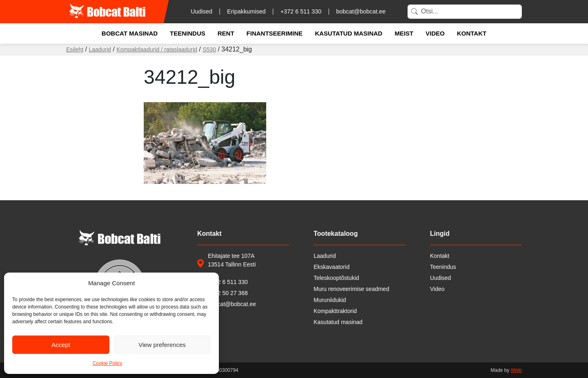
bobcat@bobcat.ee (361, 11)
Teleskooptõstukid (336, 278)
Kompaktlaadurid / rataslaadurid (157, 49)
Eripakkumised (246, 11)
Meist (404, 33)
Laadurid (100, 49)
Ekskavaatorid (332, 267)
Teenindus (188, 33)
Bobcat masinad (130, 33)
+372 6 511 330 (301, 11)
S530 (209, 49)
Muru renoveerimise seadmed (351, 289)
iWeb (516, 370)
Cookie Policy (108, 363)
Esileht (75, 49)
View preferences (162, 345)
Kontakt (472, 33)
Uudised (202, 11)
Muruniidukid (330, 300)
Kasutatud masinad (349, 33)
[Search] (465, 12)
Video (435, 33)
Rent (226, 33)
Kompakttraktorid (335, 311)
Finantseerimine (275, 33)
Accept (61, 345)
